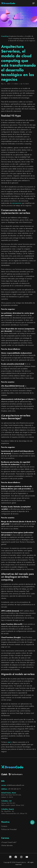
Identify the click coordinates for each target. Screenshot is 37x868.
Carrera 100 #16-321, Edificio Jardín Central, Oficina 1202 (13, 804)
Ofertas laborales (7, 845)
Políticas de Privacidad (9, 829)
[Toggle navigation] (34, 3)
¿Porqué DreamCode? (9, 842)
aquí (9, 742)
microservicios (17, 203)
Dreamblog (5, 36)
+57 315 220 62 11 (14, 789)
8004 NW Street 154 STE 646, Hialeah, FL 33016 (11, 796)
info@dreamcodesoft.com (15, 785)
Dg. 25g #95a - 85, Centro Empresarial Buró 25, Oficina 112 (14, 812)
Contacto (4, 826)
